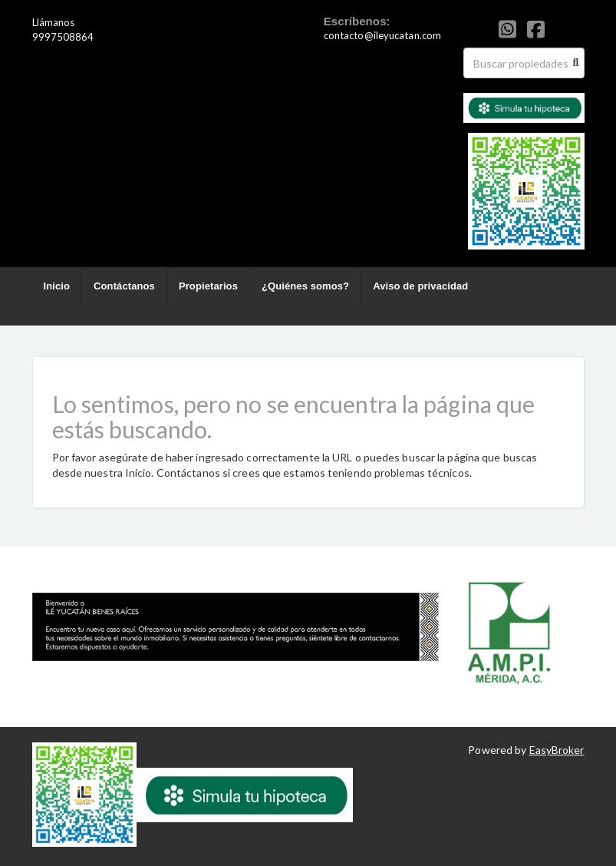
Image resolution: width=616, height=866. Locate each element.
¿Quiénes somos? (305, 286)
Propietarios (208, 286)
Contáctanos (124, 286)
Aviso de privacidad (420, 286)
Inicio (57, 286)
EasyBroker (557, 750)
